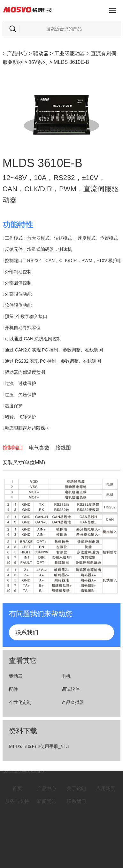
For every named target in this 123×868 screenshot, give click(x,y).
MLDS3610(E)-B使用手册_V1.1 (39, 747)
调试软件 (71, 689)
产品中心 (17, 53)
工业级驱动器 (70, 53)
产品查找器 (73, 702)
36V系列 (38, 62)
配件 (13, 689)
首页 (17, 782)
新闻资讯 (47, 795)
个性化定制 (20, 702)
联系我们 (27, 632)
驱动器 (41, 53)
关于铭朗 (76, 782)
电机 (66, 676)
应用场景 (106, 782)
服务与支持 (17, 795)
